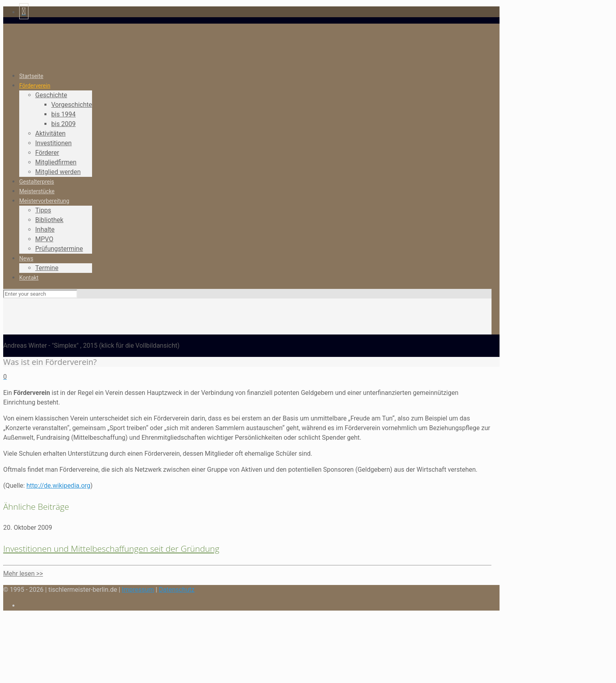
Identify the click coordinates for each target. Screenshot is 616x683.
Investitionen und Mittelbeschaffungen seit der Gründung (111, 549)
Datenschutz (177, 590)
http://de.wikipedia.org (58, 486)
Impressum (138, 590)
